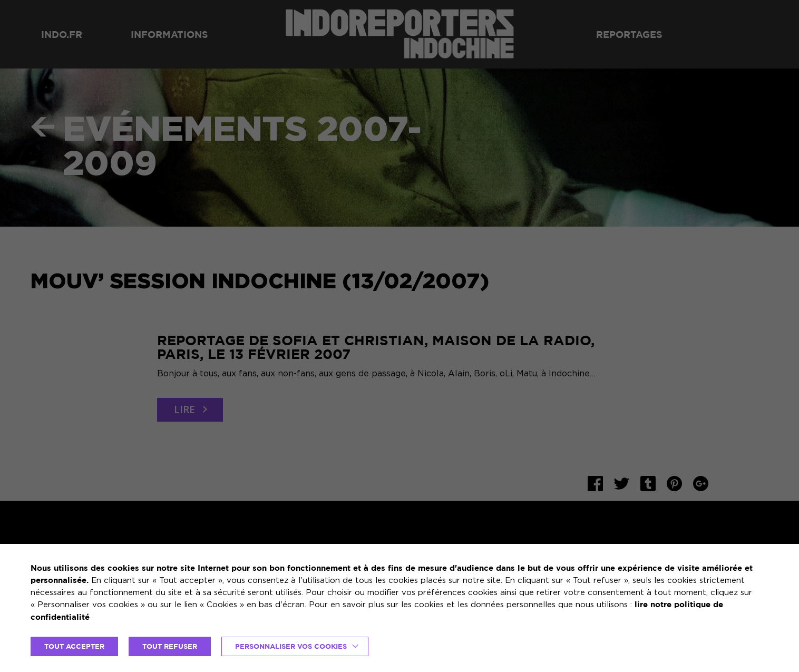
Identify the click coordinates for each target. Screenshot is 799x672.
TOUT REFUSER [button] (170, 646)
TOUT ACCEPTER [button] (74, 646)
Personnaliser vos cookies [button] (291, 646)
